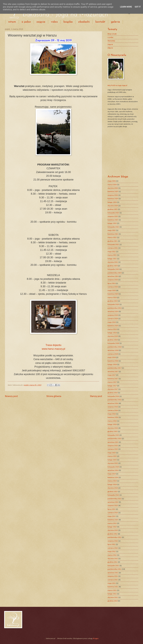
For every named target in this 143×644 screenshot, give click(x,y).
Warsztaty (111, 41)
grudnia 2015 (113, 432)
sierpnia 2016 (113, 407)
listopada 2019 (113, 305)
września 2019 (113, 312)
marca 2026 (112, 185)
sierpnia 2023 (113, 216)
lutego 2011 (112, 594)
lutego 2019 (112, 333)
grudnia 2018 (113, 340)
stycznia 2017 (113, 389)
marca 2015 (112, 456)
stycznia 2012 (113, 559)
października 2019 (115, 308)
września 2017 (113, 372)
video (54, 22)
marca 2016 (112, 421)
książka (68, 22)
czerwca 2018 (113, 354)
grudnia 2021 (113, 241)
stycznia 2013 (113, 530)
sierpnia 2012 (113, 541)
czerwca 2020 (113, 287)
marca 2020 (112, 298)
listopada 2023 (113, 213)
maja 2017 (112, 375)
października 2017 (115, 368)
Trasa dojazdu (53, 345)
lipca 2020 (112, 283)
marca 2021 (112, 255)
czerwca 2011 (113, 580)
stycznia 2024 (113, 206)
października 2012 (115, 537)
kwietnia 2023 (113, 220)
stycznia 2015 (113, 463)
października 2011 (115, 569)
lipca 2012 (112, 544)
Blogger (96, 639)
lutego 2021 (112, 259)
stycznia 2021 (113, 262)
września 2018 (113, 350)
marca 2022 (112, 238)
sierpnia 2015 (113, 446)
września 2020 (113, 276)
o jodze (26, 22)
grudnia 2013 (113, 492)
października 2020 (115, 273)
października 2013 (115, 499)
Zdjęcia (110, 48)
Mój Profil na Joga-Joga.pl (117, 86)
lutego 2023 (112, 223)
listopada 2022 (113, 227)
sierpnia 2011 (113, 576)
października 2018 (115, 347)
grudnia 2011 (113, 562)
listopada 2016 (113, 396)
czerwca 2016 (113, 410)
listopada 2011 (113, 566)
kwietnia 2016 (113, 417)
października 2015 (115, 439)
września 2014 (113, 470)
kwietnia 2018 (113, 361)
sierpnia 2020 (113, 280)
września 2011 (113, 573)
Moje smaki (112, 34)
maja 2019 (112, 322)
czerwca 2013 (113, 513)
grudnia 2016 (113, 393)
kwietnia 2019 (113, 326)
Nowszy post (11, 396)
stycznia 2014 (113, 488)
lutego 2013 (112, 527)
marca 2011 (112, 590)
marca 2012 (112, 555)
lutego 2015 (112, 460)
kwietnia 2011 (113, 587)
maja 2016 (112, 414)
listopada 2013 (113, 495)
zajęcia (41, 22)
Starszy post (96, 396)
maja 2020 (112, 291)
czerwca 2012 (113, 548)
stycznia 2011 (113, 597)
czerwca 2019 (113, 319)
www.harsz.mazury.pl (54, 349)
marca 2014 (112, 481)
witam (12, 22)
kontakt (100, 22)
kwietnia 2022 (113, 234)
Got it (138, 7)
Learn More (126, 7)
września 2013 (113, 502)
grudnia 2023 (113, 209)
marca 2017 (112, 382)
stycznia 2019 (113, 336)
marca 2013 (112, 523)
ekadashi (84, 22)
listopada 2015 (113, 435)
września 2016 (113, 403)
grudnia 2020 (113, 266)
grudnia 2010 (113, 601)
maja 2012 (112, 552)
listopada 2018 (113, 343)
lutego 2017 (112, 386)
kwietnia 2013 (113, 520)
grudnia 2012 (113, 534)
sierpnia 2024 (113, 195)
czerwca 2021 (113, 248)
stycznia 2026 (113, 188)
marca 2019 (112, 329)
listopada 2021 (113, 245)
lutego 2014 (112, 485)
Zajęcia (110, 44)
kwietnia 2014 (113, 477)
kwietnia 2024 (113, 199)
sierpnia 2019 (113, 315)
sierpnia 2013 (113, 506)
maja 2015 (112, 453)
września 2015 (113, 442)
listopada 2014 (113, 467)
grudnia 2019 (113, 301)
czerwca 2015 (113, 449)
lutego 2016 (112, 425)
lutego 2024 (112, 202)
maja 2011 (112, 583)
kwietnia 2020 (113, 294)
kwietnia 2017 (113, 379)
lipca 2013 (112, 509)
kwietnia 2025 (113, 192)
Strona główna (54, 396)
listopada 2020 (113, 269)
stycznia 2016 (113, 428)
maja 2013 (112, 516)
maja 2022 (112, 230)
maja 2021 (112, 252)
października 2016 (115, 400)
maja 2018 (112, 358)
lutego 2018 (112, 365)
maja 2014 (112, 474)
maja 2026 (112, 181)
